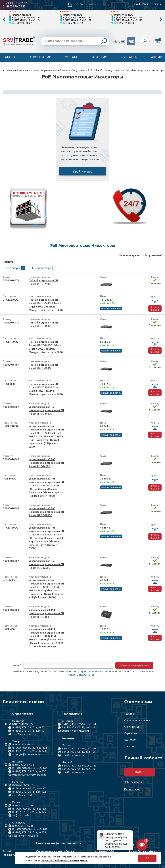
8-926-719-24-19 (74, 23)
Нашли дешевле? (111, 308)
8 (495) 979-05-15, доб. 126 (79, 769)
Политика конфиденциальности (59, 843)
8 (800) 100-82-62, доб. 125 (128, 17)
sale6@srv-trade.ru (24, 795)
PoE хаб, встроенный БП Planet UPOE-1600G (43, 324)
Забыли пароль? (134, 782)
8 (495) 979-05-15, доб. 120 (29, 772)
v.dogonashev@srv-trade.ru (29, 775)
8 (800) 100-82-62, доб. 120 (30, 768)
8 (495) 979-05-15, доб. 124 (26, 20)
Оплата (71, 57)
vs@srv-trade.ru (22, 816)
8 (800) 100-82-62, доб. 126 (79, 766)
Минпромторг (41, 268)
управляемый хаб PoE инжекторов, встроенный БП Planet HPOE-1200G (46, 512)
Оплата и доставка (137, 720)
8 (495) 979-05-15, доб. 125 (128, 20)
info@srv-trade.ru (21, 15)
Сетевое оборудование (43, 70)
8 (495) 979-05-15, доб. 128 (29, 833)
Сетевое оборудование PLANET (79, 70)
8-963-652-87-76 (23, 765)
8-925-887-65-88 (23, 826)
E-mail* (16, 665)
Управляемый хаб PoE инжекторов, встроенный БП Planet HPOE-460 (46, 613)
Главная (9, 70)
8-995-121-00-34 (125, 23)
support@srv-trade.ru (75, 731)
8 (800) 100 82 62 (15, 3)
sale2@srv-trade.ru (24, 734)
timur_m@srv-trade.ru (26, 754)
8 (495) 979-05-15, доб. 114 (79, 728)
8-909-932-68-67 (23, 23)
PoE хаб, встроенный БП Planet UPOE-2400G (43, 282)
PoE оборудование (111, 70)
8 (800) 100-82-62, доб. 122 (77, 17)
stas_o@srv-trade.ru (25, 836)
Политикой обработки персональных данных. (64, 860)
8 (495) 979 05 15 (14, 7)
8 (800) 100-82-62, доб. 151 (79, 749)
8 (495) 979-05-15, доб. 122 (77, 20)
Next (161, 20)
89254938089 (24, 724)
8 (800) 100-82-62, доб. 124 (26, 17)
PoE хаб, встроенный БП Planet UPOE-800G (43, 366)
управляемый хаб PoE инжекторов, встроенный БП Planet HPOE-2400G (46, 410)
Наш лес (130, 747)
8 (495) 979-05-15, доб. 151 (78, 752)
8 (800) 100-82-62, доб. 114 (79, 724)
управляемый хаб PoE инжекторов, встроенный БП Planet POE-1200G (46, 564)
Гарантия (99, 57)
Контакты (129, 57)
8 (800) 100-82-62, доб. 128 (30, 829)
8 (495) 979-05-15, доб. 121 (29, 728)
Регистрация (132, 789)
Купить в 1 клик (155, 308)
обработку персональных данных (92, 671)
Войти (140, 772)
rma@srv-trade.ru (73, 755)
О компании (41, 57)
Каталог (10, 57)
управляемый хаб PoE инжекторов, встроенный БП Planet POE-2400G (46, 463)
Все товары (12, 268)
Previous (4, 20)
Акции (157, 57)
